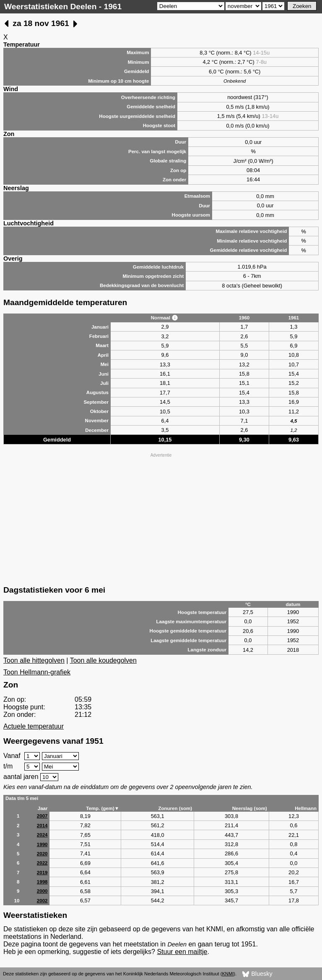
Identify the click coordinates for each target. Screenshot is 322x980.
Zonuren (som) (175, 808)
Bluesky (257, 974)
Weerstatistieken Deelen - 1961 (63, 7)
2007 (42, 816)
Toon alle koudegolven (103, 660)
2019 (42, 873)
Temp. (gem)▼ (103, 808)
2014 (42, 826)
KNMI (228, 974)
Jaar (43, 808)
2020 (42, 854)
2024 (42, 835)
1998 (42, 882)
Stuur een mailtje (182, 952)
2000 (42, 891)
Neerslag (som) (250, 808)
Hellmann (306, 808)
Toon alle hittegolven (34, 660)
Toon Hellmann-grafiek (37, 672)
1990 (42, 844)
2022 (42, 863)
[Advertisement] (161, 518)
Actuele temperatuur (34, 726)
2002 (42, 901)
